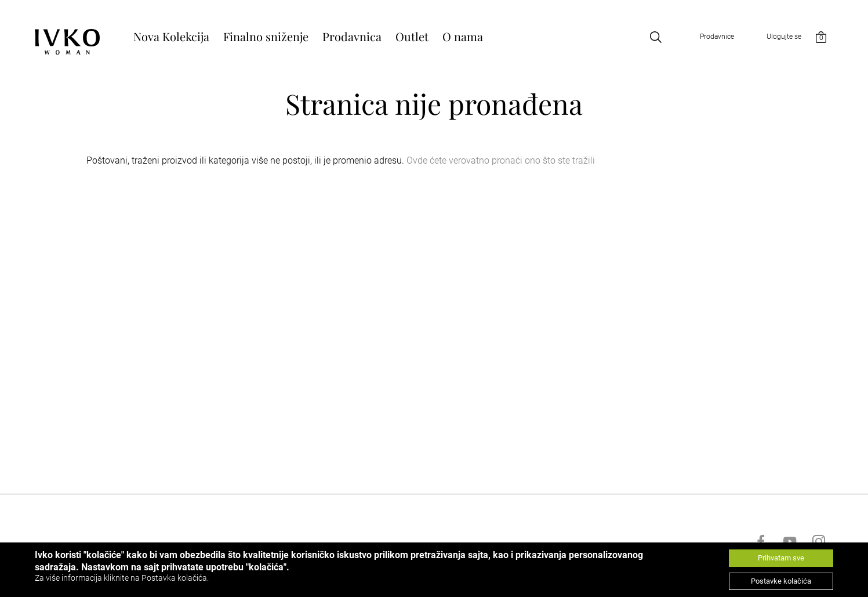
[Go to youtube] (790, 541)
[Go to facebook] (761, 541)
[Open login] (772, 37)
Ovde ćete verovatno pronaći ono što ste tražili (501, 160)
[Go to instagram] (819, 541)
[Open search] (656, 37)
